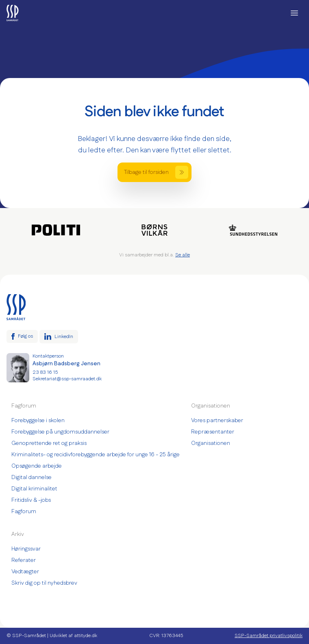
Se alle (183, 255)
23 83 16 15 (45, 373)
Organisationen (211, 443)
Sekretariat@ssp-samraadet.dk (67, 379)
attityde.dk (86, 636)
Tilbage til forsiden (156, 172)
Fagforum (24, 512)
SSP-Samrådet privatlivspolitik (269, 636)
